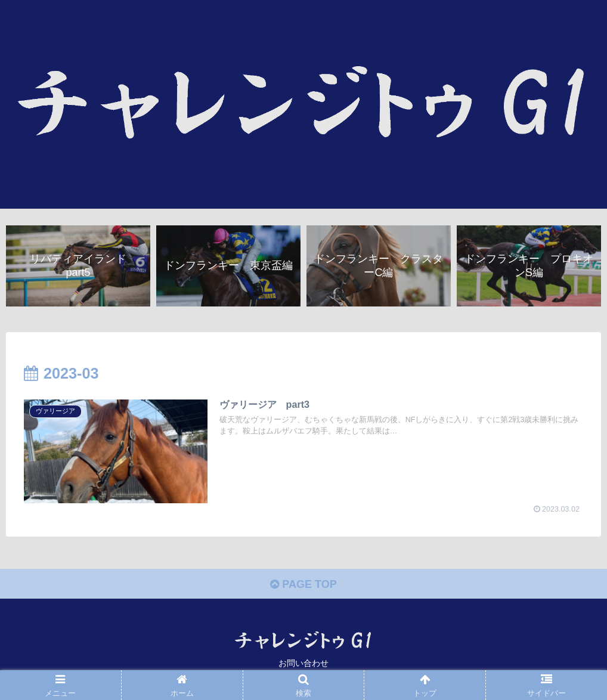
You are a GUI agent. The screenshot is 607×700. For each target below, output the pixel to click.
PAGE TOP (303, 584)
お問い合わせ (303, 663)
